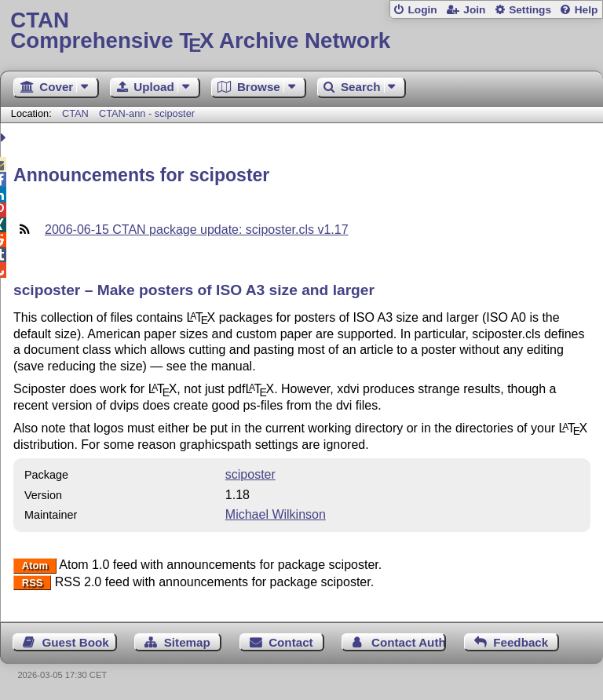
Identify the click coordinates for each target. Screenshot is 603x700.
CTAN (75, 113)
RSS (33, 583)
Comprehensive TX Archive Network (301, 31)
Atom (35, 565)
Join (474, 10)
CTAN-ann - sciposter (147, 113)
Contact (291, 642)
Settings (530, 10)
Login (422, 10)
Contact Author (409, 642)
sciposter (250, 474)
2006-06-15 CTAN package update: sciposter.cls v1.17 (197, 230)
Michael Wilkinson (276, 514)
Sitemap (187, 642)
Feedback (521, 642)
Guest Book (76, 642)
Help (587, 10)
